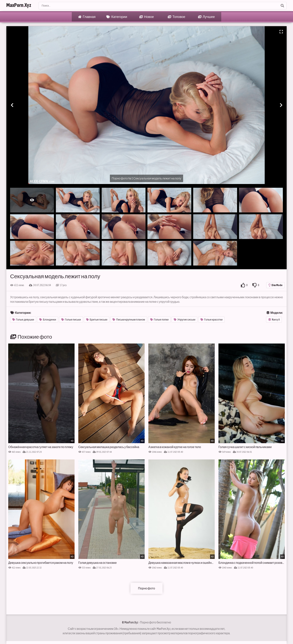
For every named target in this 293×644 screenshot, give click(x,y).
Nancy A (274, 320)
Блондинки (48, 320)
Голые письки (71, 320)
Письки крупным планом (129, 320)
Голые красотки (212, 320)
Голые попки (159, 320)
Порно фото (146, 588)
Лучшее (206, 17)
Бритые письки (97, 320)
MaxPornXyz (23, 6)
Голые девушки (23, 320)
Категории (117, 17)
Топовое (177, 17)
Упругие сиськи (185, 320)
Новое (147, 17)
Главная (87, 17)
